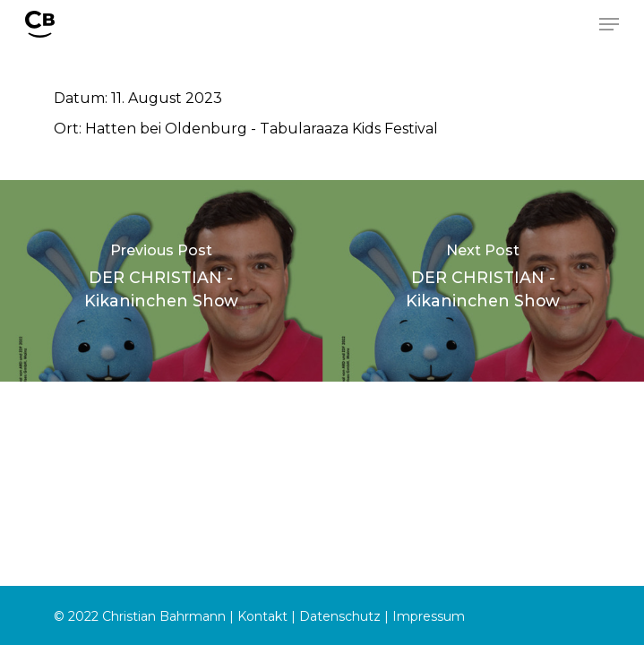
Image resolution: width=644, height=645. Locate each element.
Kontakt (262, 616)
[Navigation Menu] (609, 24)
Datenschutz (340, 616)
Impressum (429, 616)
